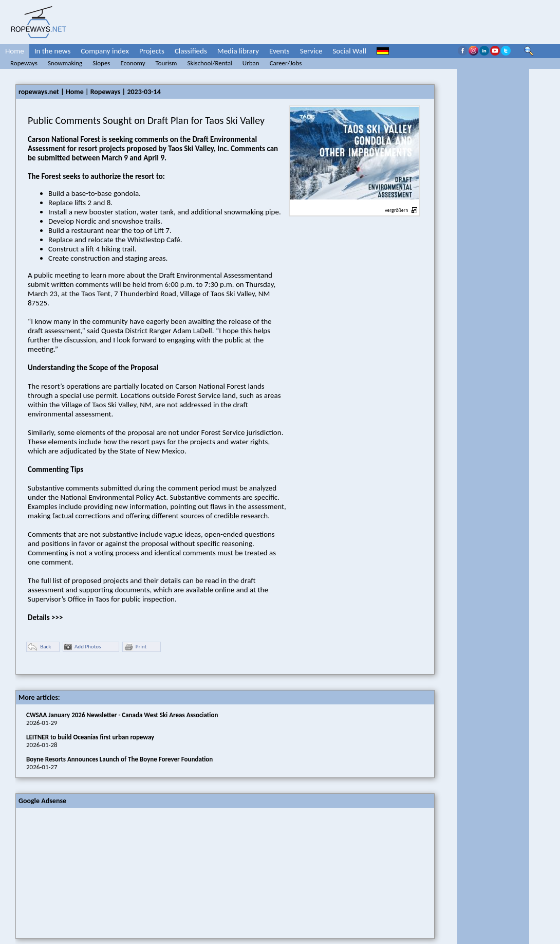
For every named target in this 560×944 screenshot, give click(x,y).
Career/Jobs (286, 63)
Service (311, 51)
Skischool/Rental (209, 63)
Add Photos (82, 647)
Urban (251, 63)
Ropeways (24, 63)
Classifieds (191, 51)
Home (15, 51)
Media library (238, 51)
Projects (152, 51)
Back (39, 647)
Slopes (101, 63)
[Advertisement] (93, 872)
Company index (105, 51)
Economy (133, 63)
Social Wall (349, 51)
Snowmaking (65, 63)
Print (135, 647)
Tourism (166, 63)
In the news (53, 51)
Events (279, 51)
